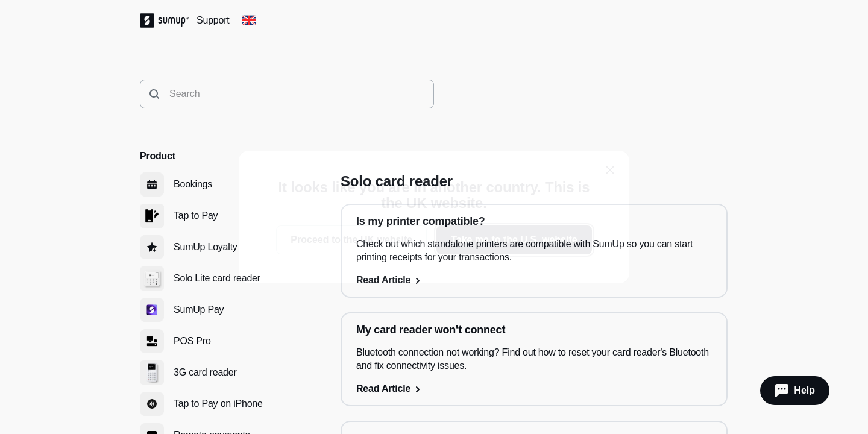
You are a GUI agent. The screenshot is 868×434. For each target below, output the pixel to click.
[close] (610, 170)
